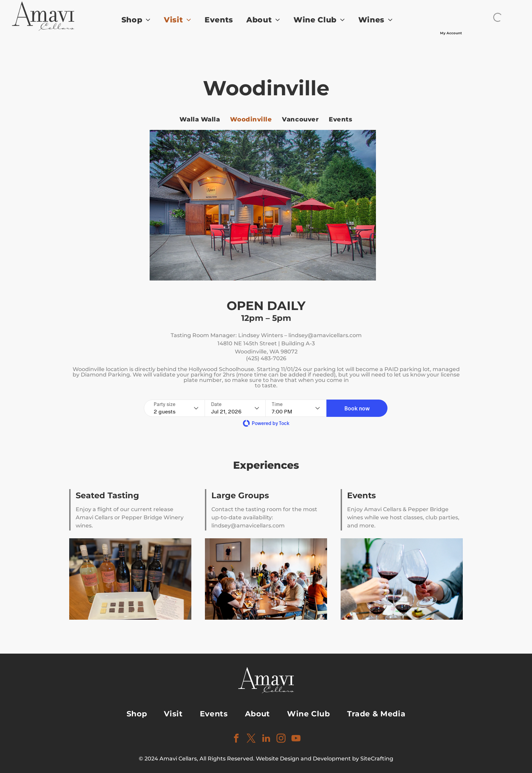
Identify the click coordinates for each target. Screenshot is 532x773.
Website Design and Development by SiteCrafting (325, 759)
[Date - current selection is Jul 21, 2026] (235, 408)
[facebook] (236, 739)
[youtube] (296, 739)
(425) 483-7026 (266, 358)
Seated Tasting (107, 495)
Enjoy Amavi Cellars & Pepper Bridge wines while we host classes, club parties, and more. (403, 517)
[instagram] (281, 739)
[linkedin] (266, 739)
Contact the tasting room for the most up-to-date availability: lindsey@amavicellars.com (264, 517)
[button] (357, 408)
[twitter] (251, 739)
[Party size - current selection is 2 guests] (176, 408)
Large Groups (240, 495)
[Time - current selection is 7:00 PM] (296, 408)
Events (362, 495)
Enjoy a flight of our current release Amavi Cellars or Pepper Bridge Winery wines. (130, 517)
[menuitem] (142, 20)
